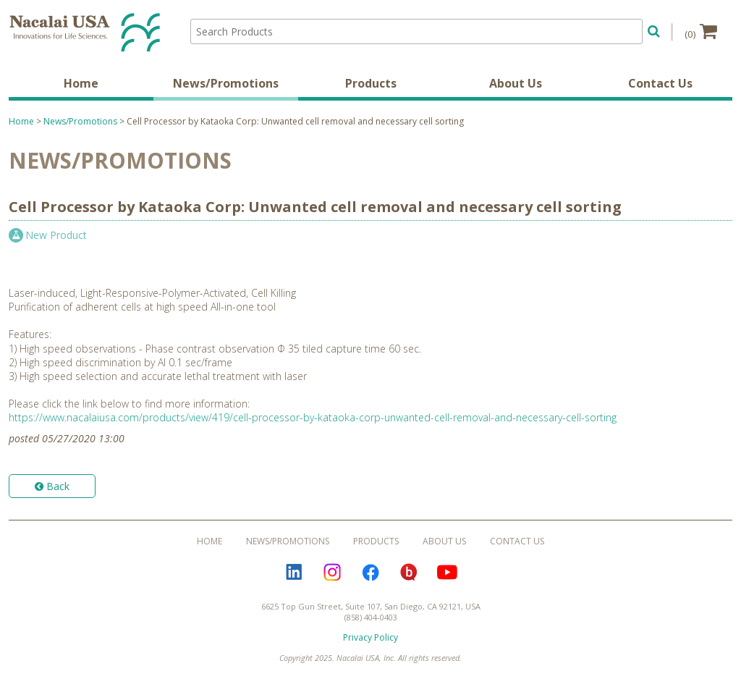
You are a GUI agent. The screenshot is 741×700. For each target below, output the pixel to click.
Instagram (332, 573)
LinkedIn (294, 573)
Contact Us (660, 83)
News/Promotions (226, 83)
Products (371, 83)
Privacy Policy (370, 637)
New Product (56, 235)
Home (81, 83)
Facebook (370, 573)
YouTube (447, 573)
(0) (701, 31)
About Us (516, 83)
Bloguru (409, 573)
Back (52, 486)
